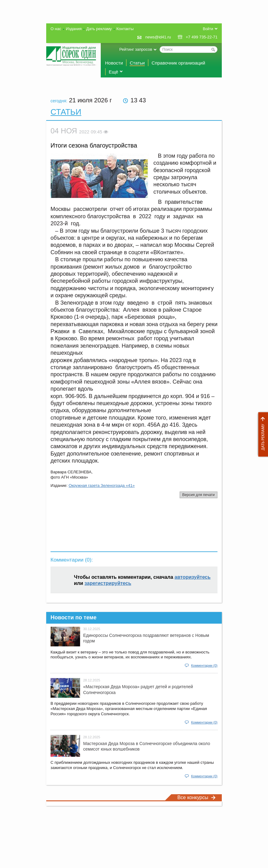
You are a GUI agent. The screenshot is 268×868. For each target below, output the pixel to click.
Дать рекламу (262, 434)
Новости (114, 63)
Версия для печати (199, 495)
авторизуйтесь (193, 577)
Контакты (125, 29)
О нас (56, 29)
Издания (74, 29)
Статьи (137, 63)
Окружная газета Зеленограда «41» (102, 485)
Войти (208, 29)
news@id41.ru (158, 37)
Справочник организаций (178, 63)
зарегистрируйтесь (108, 583)
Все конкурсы (197, 797)
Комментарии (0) (204, 665)
